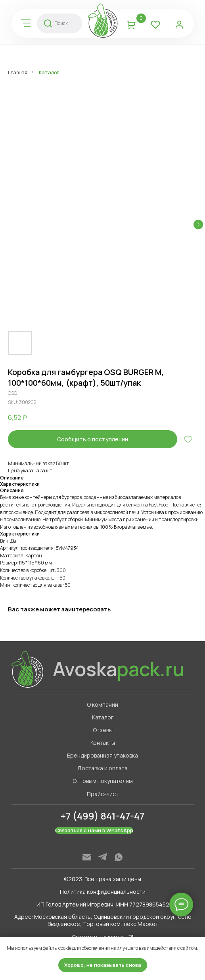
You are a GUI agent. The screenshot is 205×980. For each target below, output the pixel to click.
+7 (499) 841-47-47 (102, 816)
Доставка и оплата (102, 768)
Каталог (49, 72)
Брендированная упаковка (102, 755)
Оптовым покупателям (103, 781)
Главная (18, 72)
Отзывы (103, 730)
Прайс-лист (103, 794)
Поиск (61, 23)
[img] (26, 23)
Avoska (119, 669)
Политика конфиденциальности (103, 892)
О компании (102, 705)
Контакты (103, 743)
